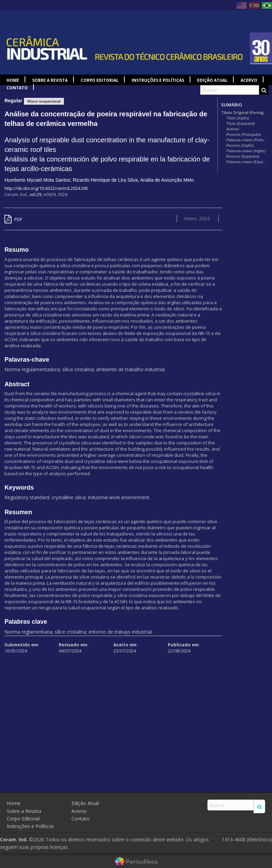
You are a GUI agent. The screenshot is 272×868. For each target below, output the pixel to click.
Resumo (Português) (244, 134)
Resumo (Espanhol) (243, 156)
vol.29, (37, 194)
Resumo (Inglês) (240, 145)
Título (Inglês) (238, 118)
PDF (13, 219)
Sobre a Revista (50, 80)
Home (13, 80)
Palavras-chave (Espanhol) (247, 162)
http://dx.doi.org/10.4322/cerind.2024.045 (46, 188)
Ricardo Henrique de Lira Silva (105, 180)
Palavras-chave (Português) (247, 140)
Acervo (249, 80)
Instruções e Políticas (158, 80)
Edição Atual (212, 80)
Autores (233, 129)
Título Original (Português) (245, 113)
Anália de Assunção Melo (167, 180)
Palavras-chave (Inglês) (246, 151)
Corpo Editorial (100, 80)
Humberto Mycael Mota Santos (37, 180)
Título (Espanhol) (241, 124)
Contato (17, 88)
